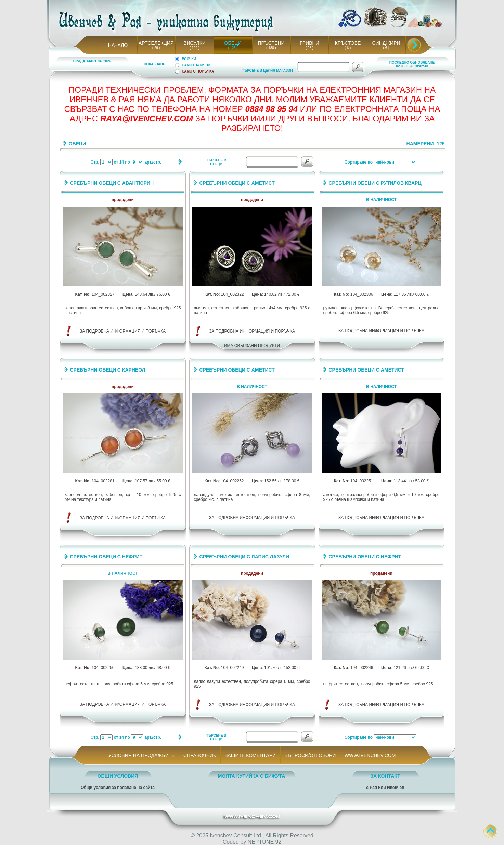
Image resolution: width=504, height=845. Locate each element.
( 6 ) (348, 48)
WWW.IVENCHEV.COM (370, 755)
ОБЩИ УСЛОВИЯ (118, 776)
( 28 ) (309, 48)
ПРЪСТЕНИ (271, 43)
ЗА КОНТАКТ (385, 776)
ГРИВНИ (309, 43)
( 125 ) (233, 48)
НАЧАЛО (118, 45)
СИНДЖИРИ (386, 43)
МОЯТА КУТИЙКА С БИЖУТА (252, 776)
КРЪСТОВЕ (348, 43)
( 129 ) (195, 48)
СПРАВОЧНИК (199, 755)
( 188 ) (271, 48)
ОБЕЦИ (233, 43)
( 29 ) (156, 48)
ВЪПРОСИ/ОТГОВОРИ (310, 755)
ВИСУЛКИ (195, 43)
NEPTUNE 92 (265, 842)
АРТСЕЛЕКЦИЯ (156, 43)
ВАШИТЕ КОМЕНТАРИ (250, 755)
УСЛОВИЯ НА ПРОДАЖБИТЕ (141, 755)
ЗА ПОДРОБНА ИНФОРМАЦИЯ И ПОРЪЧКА (123, 331)
